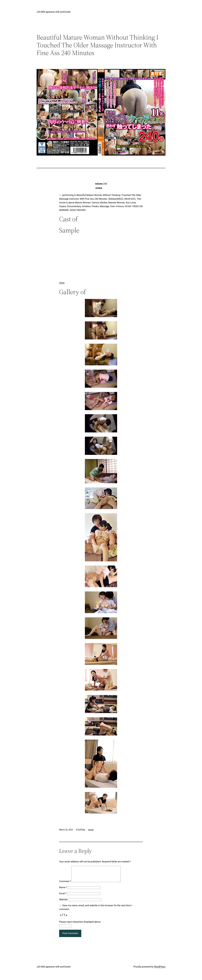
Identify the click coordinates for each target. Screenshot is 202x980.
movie (91, 830)
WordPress (160, 970)
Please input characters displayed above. (80, 925)
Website (63, 903)
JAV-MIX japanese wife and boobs (54, 12)
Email (63, 896)
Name (63, 890)
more (62, 283)
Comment (65, 884)
